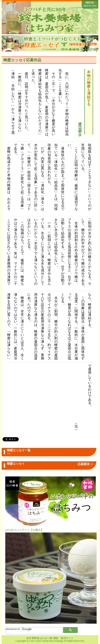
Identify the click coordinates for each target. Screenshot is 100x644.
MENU (90, 4)
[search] (33, 629)
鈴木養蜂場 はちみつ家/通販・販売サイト (50, 638)
